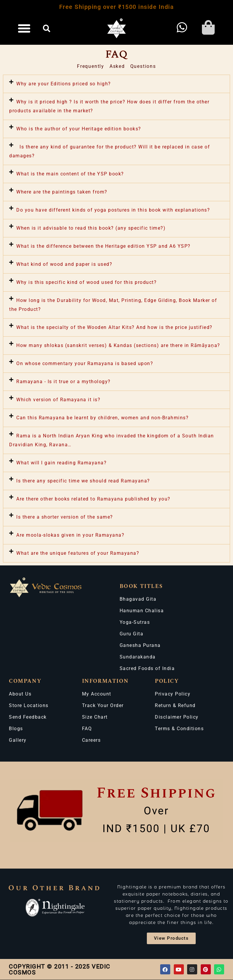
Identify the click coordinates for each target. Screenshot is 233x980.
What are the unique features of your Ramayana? (78, 553)
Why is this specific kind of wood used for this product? (86, 282)
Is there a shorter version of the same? (65, 517)
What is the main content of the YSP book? (70, 174)
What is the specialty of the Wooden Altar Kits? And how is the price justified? (114, 327)
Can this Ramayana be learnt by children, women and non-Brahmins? (102, 418)
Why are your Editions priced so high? (64, 84)
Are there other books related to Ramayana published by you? (93, 499)
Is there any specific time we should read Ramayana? (83, 481)
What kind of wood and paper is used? (64, 264)
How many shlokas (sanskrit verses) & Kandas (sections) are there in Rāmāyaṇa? (118, 345)
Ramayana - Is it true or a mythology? (64, 382)
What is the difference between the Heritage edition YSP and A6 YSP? (103, 246)
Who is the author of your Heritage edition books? (79, 129)
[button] (24, 28)
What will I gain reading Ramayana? (61, 463)
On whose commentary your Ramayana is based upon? (85, 363)
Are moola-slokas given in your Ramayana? (70, 535)
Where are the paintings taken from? (62, 192)
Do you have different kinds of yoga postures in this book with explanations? (113, 210)
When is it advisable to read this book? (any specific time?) (91, 228)
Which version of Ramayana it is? (58, 400)
